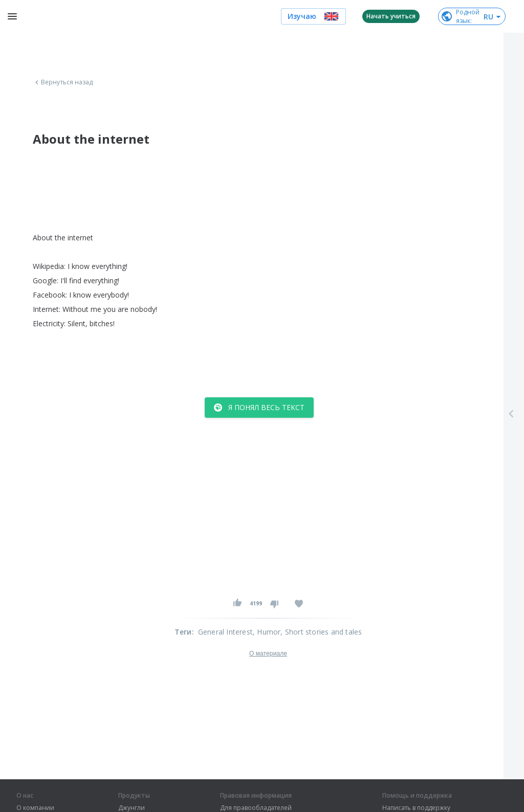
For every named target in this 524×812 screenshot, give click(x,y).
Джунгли (132, 808)
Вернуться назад (63, 82)
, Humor (267, 632)
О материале (268, 653)
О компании (35, 808)
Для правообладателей (256, 808)
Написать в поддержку (416, 808)
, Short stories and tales (321, 632)
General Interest (225, 632)
